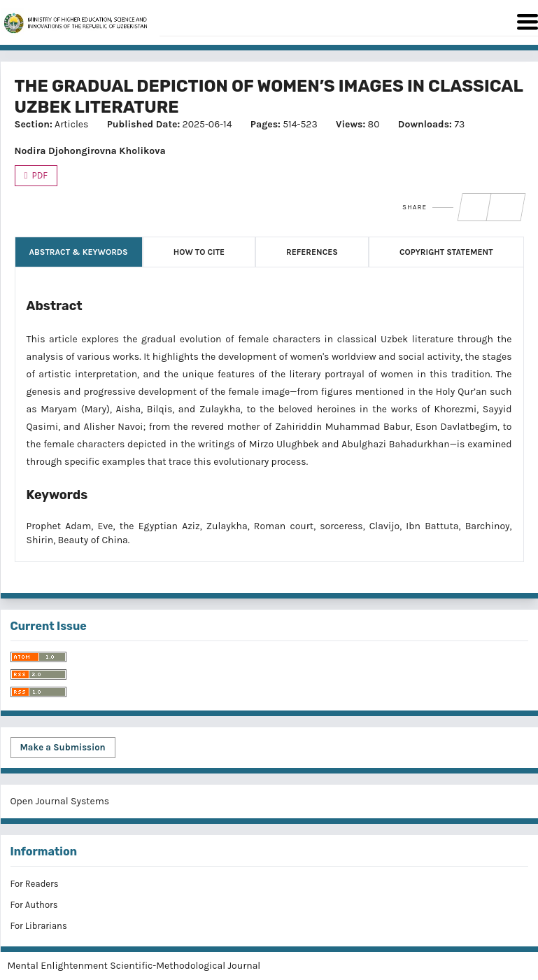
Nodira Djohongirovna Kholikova (90, 151)
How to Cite (199, 252)
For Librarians (39, 926)
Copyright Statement (446, 252)
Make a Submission (63, 747)
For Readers (35, 884)
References (312, 252)
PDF (39, 175)
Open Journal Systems (60, 801)
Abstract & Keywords (79, 252)
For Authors (34, 905)
